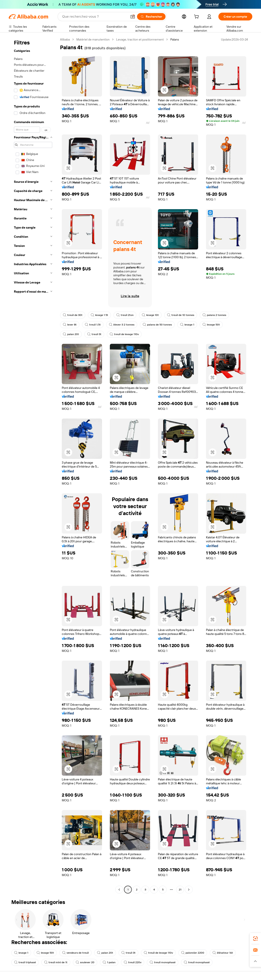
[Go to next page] (189, 890)
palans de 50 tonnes (157, 325)
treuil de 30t (73, 315)
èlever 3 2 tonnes (122, 325)
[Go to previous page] (119, 890)
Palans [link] (175, 39)
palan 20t (71, 334)
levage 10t (150, 315)
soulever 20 (85, 962)
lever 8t (70, 325)
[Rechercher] (151, 17)
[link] (255, 939)
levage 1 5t (99, 315)
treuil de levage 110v (124, 334)
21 (180, 890)
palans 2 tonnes (214, 315)
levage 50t (211, 325)
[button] (133, 17)
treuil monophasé (163, 962)
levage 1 (187, 325)
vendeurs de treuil (75, 953)
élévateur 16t (223, 953)
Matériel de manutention (93, 39)
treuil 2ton (125, 315)
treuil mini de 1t (56, 962)
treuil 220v (133, 962)
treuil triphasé (25, 962)
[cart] (197, 17)
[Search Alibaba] (94, 17)
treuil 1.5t (93, 325)
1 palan (109, 962)
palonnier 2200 (193, 953)
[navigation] (33, 465)
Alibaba (65, 39)
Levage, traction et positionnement (140, 39)
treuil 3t (94, 334)
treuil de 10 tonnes (181, 315)
